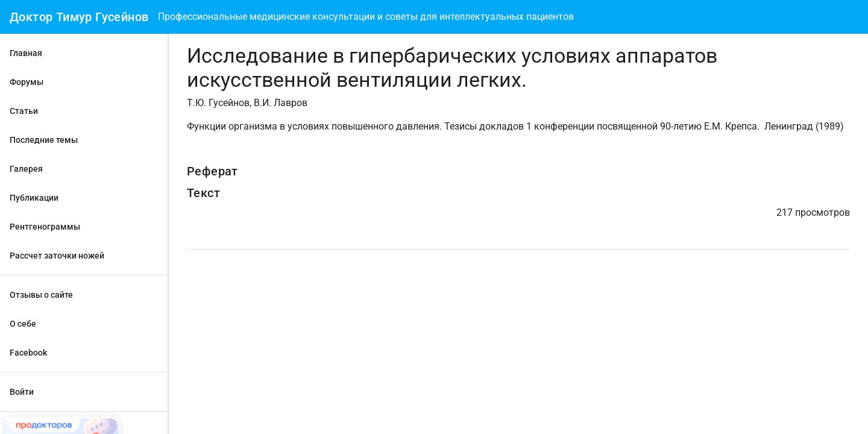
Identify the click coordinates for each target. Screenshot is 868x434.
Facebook (28, 353)
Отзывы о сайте (41, 295)
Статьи (24, 111)
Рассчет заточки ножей (57, 256)
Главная (26, 53)
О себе (23, 324)
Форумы (27, 82)
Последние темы (44, 140)
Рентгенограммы (45, 227)
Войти (22, 392)
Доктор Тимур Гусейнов (79, 17)
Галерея (26, 169)
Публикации (34, 198)
